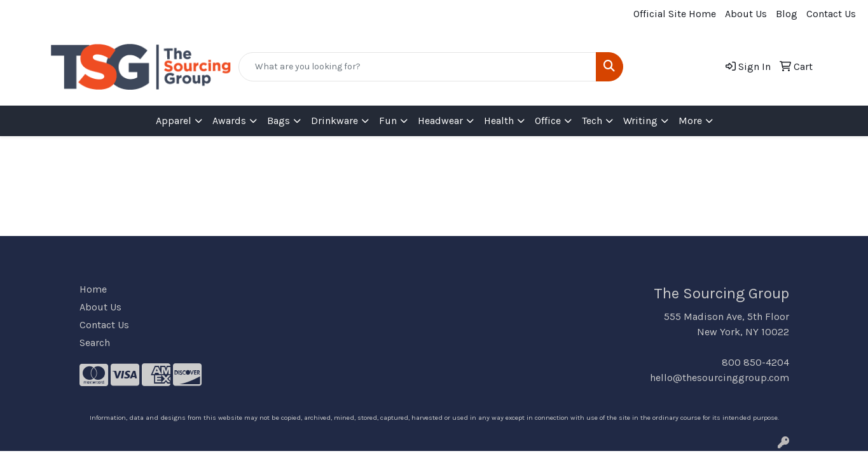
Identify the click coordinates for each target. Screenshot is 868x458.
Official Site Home (675, 14)
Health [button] (499, 121)
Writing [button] (640, 121)
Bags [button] (279, 121)
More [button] (690, 121)
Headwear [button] (440, 121)
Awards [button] (229, 121)
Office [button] (548, 121)
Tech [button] (592, 121)
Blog (787, 14)
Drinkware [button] (334, 121)
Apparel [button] (174, 121)
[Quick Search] (417, 67)
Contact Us (831, 14)
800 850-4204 (755, 362)
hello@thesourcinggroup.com (720, 378)
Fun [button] (388, 121)
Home (93, 289)
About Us (746, 14)
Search (95, 343)
